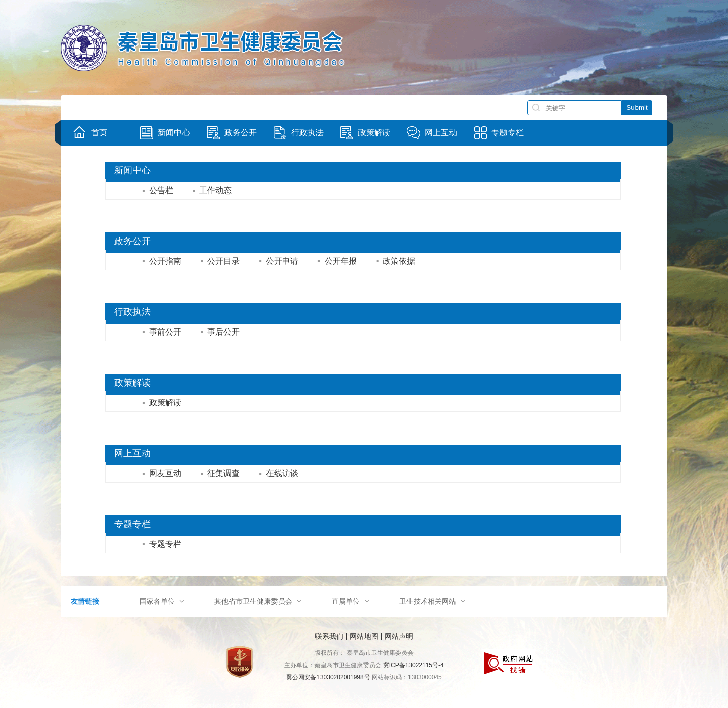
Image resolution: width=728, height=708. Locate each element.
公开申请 (279, 261)
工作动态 (212, 190)
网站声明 (399, 636)
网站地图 (364, 636)
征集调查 (220, 473)
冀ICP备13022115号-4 (414, 665)
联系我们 (329, 636)
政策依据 (396, 261)
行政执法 (132, 312)
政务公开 (132, 241)
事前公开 (162, 332)
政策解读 (132, 383)
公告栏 (158, 190)
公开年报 (337, 261)
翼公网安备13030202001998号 (328, 677)
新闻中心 (132, 170)
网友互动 (162, 473)
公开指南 (162, 261)
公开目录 (220, 261)
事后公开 (220, 332)
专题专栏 (132, 524)
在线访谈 (279, 473)
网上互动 (132, 453)
